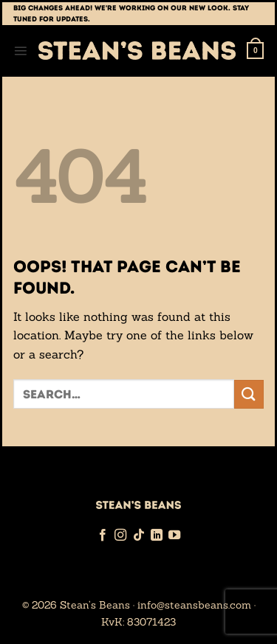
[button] (20, 51)
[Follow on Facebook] (102, 536)
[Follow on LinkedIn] (157, 536)
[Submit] (249, 394)
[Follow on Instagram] (120, 536)
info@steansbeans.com (194, 605)
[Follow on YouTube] (174, 536)
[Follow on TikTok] (138, 536)
